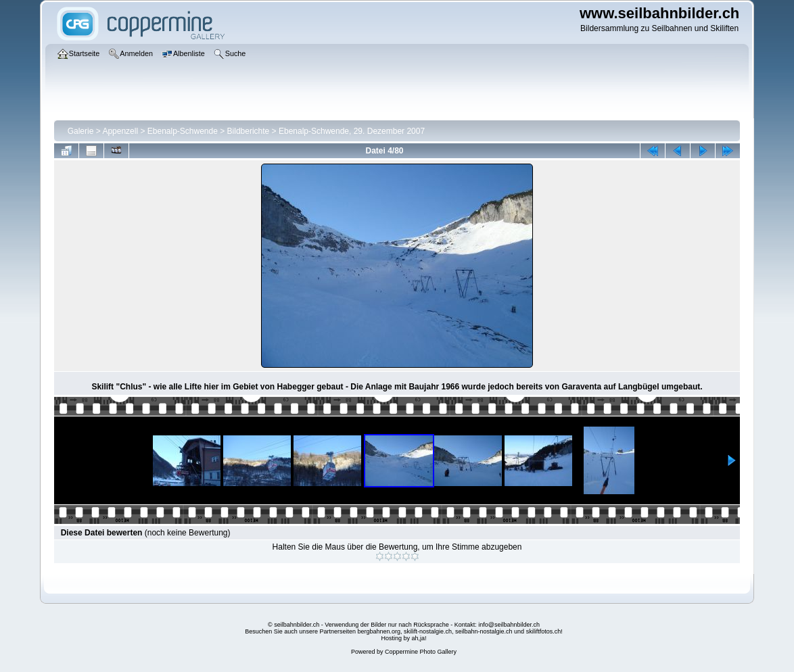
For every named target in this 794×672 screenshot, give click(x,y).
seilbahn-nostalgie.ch (484, 631)
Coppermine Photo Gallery (421, 652)
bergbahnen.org (379, 631)
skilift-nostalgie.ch (428, 631)
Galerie (81, 131)
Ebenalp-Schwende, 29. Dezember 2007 (352, 131)
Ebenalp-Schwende (183, 131)
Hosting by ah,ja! (403, 638)
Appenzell (120, 131)
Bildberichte (249, 131)
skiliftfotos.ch (544, 631)
